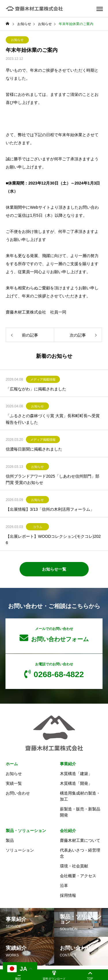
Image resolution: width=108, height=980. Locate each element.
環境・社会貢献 (74, 866)
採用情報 (68, 895)
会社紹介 (68, 831)
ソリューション (20, 850)
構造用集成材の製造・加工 (80, 796)
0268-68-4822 (54, 671)
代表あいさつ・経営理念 (80, 853)
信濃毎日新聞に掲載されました (34, 449)
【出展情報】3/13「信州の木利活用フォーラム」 (50, 509)
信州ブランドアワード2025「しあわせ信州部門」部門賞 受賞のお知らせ (53, 479)
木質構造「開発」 (76, 783)
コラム (38, 527)
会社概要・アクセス (78, 876)
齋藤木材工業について (80, 840)
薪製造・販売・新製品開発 (80, 812)
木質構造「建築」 (76, 774)
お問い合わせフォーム (54, 635)
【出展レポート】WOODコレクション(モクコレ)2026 (53, 540)
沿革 (64, 886)
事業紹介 (68, 764)
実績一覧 (14, 783)
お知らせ (17, 40)
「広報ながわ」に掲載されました (36, 389)
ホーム (12, 764)
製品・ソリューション (26, 831)
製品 (10, 840)
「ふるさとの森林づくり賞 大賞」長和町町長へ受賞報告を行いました (53, 419)
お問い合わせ (18, 793)
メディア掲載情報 (43, 379)
